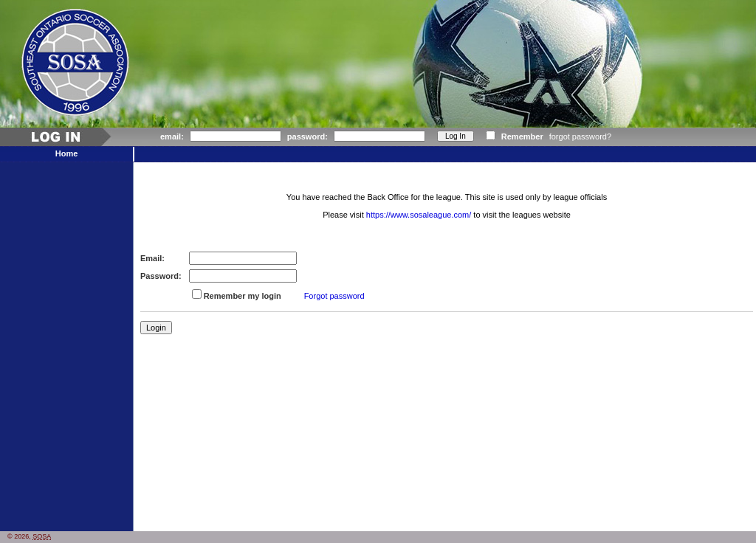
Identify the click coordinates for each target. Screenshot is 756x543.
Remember (522, 136)
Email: (152, 258)
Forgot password (334, 296)
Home (67, 153)
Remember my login (243, 296)
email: (172, 136)
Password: (161, 276)
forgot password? (580, 136)
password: (307, 136)
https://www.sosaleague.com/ (419, 215)
